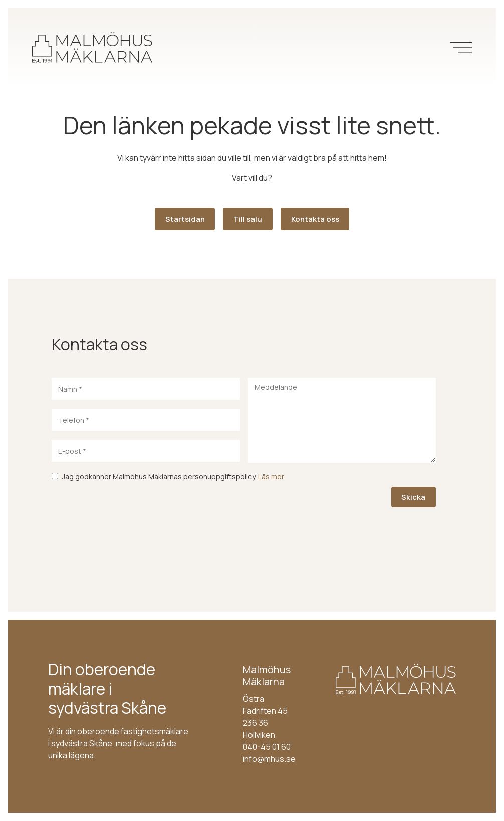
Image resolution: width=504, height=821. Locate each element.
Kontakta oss (315, 219)
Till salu (248, 219)
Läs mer (271, 477)
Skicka (413, 497)
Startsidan (185, 219)
